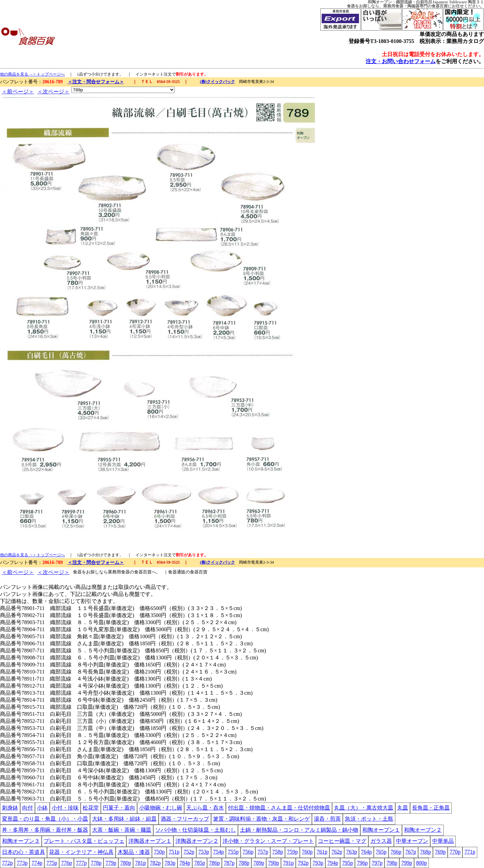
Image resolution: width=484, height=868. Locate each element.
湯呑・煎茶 (327, 819)
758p (278, 852)
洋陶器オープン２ (197, 841)
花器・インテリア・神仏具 (81, 852)
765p (381, 852)
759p (292, 852)
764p (366, 852)
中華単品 (443, 841)
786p (214, 863)
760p (307, 852)
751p (174, 852)
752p (189, 852)
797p (377, 863)
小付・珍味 (65, 808)
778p (96, 863)
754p (218, 852)
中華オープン (412, 841)
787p (229, 863)
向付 (28, 808)
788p (244, 863)
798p (392, 863)
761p (322, 852)
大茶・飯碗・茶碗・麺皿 (122, 830)
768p (426, 852)
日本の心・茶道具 (24, 852)
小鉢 (42, 808)
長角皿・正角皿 (431, 808)
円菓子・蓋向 (119, 808)
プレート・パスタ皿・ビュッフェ (84, 841)
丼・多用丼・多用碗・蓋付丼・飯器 (45, 830)
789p (259, 863)
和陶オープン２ (423, 830)
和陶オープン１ (381, 830)
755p (233, 852)
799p (407, 863)
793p (318, 863)
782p (155, 863)
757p (263, 852)
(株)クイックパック (217, 82)
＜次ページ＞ (53, 92)
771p (470, 852)
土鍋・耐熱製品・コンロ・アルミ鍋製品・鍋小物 (299, 830)
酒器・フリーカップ (185, 819)
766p (396, 852)
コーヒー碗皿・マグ (342, 841)
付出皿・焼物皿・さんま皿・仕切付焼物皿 (279, 808)
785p (200, 863)
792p (303, 863)
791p (288, 863)
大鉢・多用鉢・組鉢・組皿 (124, 819)
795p (348, 863)
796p (362, 863)
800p (421, 863)
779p (111, 863)
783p (170, 863)
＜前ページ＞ (18, 92)
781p (140, 863)
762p (337, 852)
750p (159, 852)
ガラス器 (381, 841)
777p (81, 863)
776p (67, 863)
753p (204, 852)
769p (440, 852)
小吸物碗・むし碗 (161, 808)
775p (52, 863)
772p (7, 863)
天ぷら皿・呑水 (205, 808)
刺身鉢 (10, 808)
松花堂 (91, 808)
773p (22, 863)
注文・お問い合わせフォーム (401, 61)
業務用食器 (393, 6)
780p (126, 863)
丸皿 (403, 808)
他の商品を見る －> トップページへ (32, 74)
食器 (351, 6)
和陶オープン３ (21, 841)
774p (37, 863)
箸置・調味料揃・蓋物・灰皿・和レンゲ (261, 819)
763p (352, 852)
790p (274, 863)
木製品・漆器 (134, 852)
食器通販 (177, 572)
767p (411, 852)
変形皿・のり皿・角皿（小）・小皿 (45, 819)
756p (248, 852)
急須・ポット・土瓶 (369, 819)
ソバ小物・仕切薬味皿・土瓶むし (196, 830)
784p (185, 863)
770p (455, 852)
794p (333, 863)
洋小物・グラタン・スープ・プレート (268, 841)
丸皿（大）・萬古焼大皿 (364, 808)
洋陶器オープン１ (150, 841)
